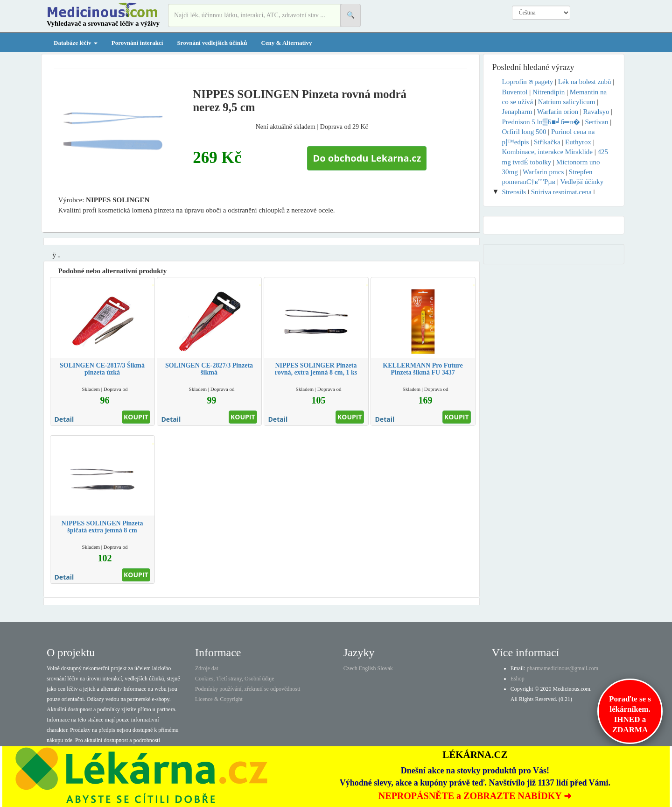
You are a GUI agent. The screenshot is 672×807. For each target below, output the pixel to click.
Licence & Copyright (219, 699)
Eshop (518, 679)
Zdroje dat (207, 668)
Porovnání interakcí (137, 43)
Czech (350, 668)
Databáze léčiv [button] (76, 43)
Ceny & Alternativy (286, 43)
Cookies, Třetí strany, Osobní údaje (235, 679)
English (367, 668)
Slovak (385, 668)
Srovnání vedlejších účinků (212, 43)
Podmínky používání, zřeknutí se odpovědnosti (248, 689)
